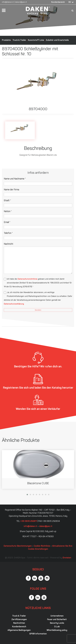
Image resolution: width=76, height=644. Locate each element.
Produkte (6, 40)
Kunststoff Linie (36, 40)
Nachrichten (19, 623)
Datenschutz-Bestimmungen (18, 546)
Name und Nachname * (15, 179)
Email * (7, 222)
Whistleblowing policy (57, 630)
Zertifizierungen (19, 620)
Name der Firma (11, 190)
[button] (27, 495)
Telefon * (8, 233)
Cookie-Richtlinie (42, 546)
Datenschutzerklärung (14, 304)
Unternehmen (57, 616)
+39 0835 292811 (29, 521)
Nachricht (9, 244)
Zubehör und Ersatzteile (57, 40)
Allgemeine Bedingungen (19, 630)
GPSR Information (38, 634)
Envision (67, 558)
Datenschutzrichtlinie (27, 279)
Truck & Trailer (19, 40)
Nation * (8, 211)
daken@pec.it (21, 2)
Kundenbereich (58, 2)
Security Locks (57, 623)
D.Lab (57, 627)
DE (70, 2)
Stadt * (7, 201)
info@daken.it (8, 2)
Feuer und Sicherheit (57, 620)
